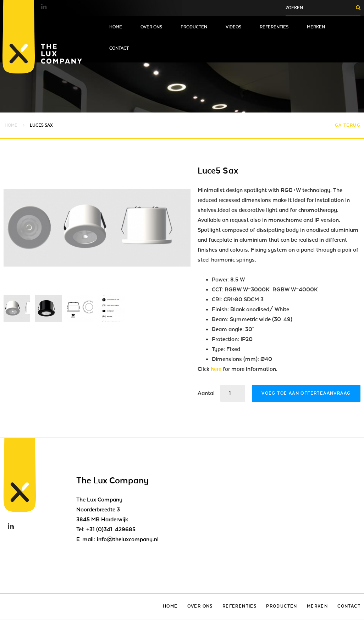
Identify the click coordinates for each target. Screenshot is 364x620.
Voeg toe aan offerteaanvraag (306, 393)
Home (116, 27)
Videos (233, 27)
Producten (194, 27)
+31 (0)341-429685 (111, 530)
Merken (316, 27)
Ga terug (348, 125)
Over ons (151, 27)
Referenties (274, 27)
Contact (119, 48)
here (216, 369)
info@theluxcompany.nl (128, 539)
